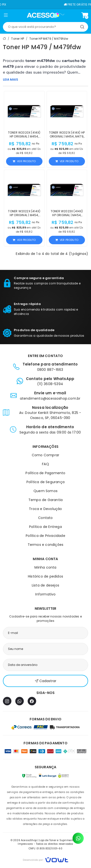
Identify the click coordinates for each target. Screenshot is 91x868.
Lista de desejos (45, 585)
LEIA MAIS (11, 80)
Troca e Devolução (45, 509)
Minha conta (45, 567)
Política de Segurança (45, 482)
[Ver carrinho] (85, 15)
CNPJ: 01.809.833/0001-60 (45, 849)
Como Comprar (45, 455)
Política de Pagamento (45, 473)
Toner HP (18, 39)
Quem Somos (45, 491)
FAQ (45, 464)
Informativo (45, 594)
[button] (6, 16)
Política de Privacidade (45, 536)
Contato (45, 518)
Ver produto (24, 161)
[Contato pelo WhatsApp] (78, 838)
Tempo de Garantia (45, 500)
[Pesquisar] (82, 27)
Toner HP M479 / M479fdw (49, 39)
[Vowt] (45, 859)
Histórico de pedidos (45, 576)
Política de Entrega (45, 527)
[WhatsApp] (20, 701)
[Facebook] (32, 701)
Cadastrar (46, 681)
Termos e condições (46, 545)
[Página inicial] (45, 15)
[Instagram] (7, 701)
